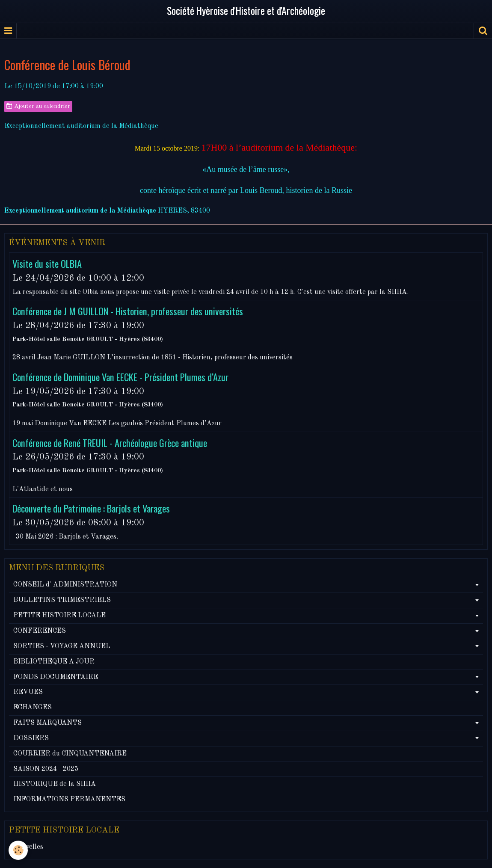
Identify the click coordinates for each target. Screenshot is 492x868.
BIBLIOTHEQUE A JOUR (54, 662)
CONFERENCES (40, 631)
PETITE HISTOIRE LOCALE (59, 616)
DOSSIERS (31, 738)
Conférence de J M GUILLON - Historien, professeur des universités (128, 311)
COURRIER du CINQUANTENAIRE (70, 754)
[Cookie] (18, 850)
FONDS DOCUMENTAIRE (56, 677)
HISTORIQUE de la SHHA (55, 784)
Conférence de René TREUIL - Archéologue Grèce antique (110, 442)
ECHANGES (33, 708)
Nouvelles (28, 847)
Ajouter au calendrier (38, 106)
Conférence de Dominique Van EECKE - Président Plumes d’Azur (120, 377)
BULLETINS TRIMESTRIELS (62, 600)
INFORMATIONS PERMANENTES (69, 800)
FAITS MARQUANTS (47, 723)
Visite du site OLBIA (47, 263)
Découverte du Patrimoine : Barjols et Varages (91, 508)
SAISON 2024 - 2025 (46, 769)
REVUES (28, 692)
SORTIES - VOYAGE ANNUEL (62, 646)
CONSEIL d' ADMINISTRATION (65, 585)
